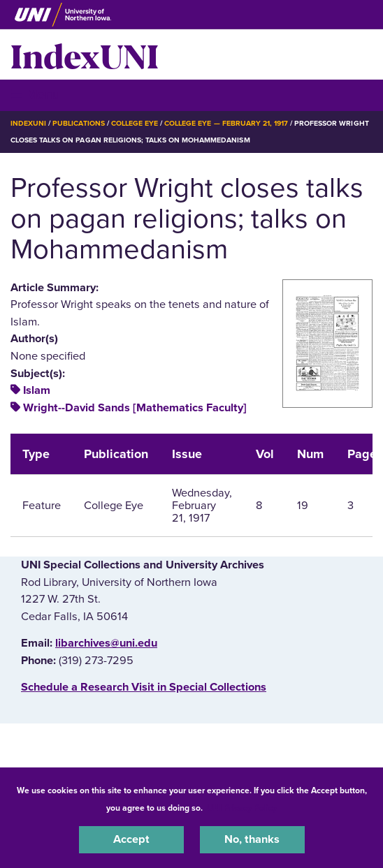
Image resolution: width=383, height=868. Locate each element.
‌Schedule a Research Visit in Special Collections (144, 687)
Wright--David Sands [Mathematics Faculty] (135, 408)
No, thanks (252, 839)
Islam (37, 390)
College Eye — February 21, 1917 (226, 123)
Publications (78, 123)
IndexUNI (85, 54)
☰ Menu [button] (35, 95)
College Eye (135, 123)
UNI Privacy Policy (242, 808)
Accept (131, 839)
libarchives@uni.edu (106, 643)
